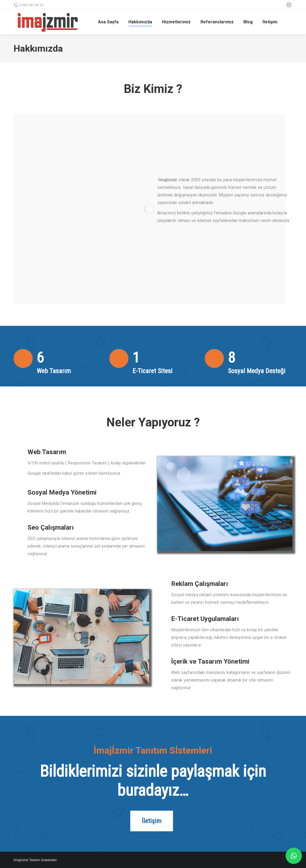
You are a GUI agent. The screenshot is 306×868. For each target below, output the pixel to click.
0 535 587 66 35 (29, 5)
